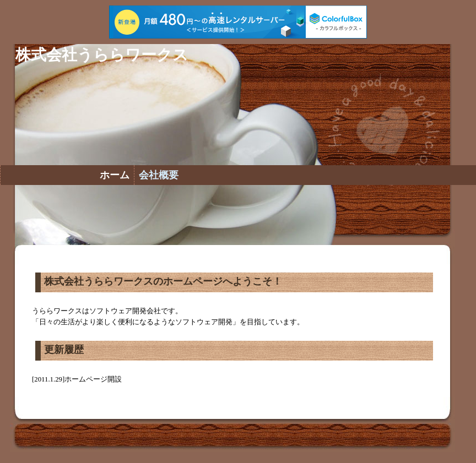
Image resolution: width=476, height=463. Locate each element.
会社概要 (159, 175)
